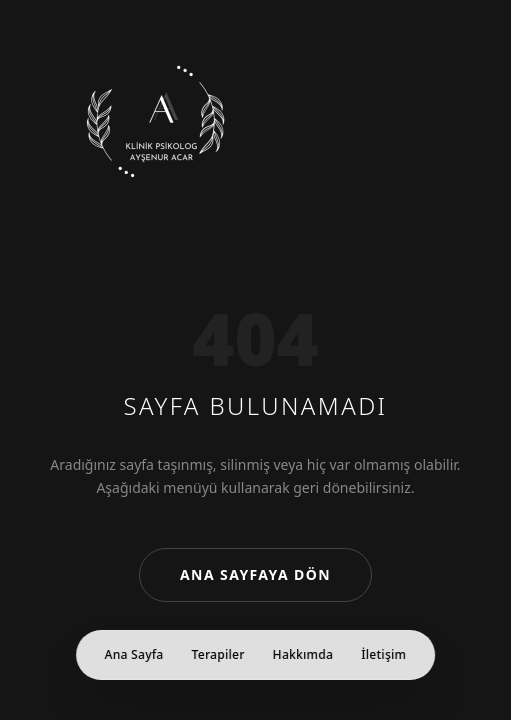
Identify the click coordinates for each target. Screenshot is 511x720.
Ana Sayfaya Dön (255, 574)
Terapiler (218, 654)
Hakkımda (303, 654)
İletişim (383, 654)
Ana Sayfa (134, 654)
